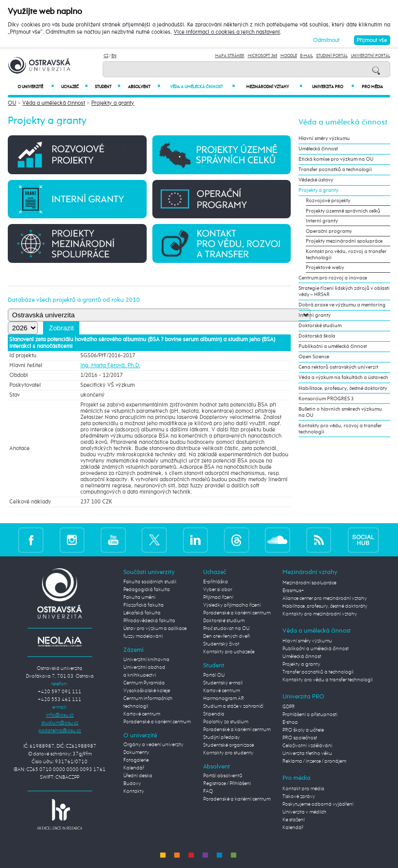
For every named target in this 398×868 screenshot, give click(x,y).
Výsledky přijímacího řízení (232, 605)
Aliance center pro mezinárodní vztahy (325, 598)
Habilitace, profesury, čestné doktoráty (343, 388)
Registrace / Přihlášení (227, 783)
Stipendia (214, 714)
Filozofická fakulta (144, 605)
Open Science (314, 357)
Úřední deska (138, 776)
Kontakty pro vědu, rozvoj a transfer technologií (340, 429)
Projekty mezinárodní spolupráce (344, 241)
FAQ (208, 791)
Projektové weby (325, 268)
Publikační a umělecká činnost (333, 346)
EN (114, 56)
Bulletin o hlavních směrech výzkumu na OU (340, 412)
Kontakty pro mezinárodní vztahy (320, 614)
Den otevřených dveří (226, 636)
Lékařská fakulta (142, 613)
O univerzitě (36, 87)
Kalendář (134, 768)
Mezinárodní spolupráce (309, 583)
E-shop (290, 722)
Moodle (289, 56)
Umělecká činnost (318, 149)
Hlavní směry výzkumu (324, 138)
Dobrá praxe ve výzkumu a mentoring (342, 305)
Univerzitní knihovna (146, 660)
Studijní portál (332, 56)
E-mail (307, 56)
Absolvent (144, 87)
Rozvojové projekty (328, 201)
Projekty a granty (113, 103)
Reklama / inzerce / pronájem (314, 761)
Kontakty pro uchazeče (229, 652)
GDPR (289, 707)
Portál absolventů (223, 776)
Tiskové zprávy (299, 796)
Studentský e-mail (223, 683)
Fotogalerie (136, 760)
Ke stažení (294, 820)
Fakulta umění (139, 597)
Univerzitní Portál (371, 56)
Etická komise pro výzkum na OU (336, 159)
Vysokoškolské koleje (147, 691)
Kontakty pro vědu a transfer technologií (328, 680)
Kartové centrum (142, 714)
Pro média (372, 87)
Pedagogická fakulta (147, 590)
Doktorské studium (320, 326)
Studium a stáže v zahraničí (233, 706)
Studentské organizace (229, 745)
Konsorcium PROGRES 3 (326, 399)
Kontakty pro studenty (228, 753)
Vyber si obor (218, 590)
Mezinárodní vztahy (274, 87)
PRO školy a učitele (303, 730)
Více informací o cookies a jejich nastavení (227, 32)
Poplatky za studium (226, 722)
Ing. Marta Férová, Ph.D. (110, 366)
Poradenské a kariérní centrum (157, 722)
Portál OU (214, 675)
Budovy (132, 783)
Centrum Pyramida (144, 683)
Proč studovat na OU (226, 628)
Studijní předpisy (222, 737)
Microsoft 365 (262, 56)
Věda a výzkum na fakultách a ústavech (343, 377)
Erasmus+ (293, 591)
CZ (106, 56)
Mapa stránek (230, 56)
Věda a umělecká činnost (202, 87)
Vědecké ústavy (316, 180)
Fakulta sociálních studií (150, 582)
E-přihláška (216, 582)
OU (12, 103)
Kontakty (134, 791)
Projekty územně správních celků (343, 211)
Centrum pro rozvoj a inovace (333, 278)
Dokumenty (136, 752)
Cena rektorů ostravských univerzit (338, 367)
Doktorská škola (317, 336)
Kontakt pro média (303, 789)
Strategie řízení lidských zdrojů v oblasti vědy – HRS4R (344, 291)
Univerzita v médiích (304, 812)
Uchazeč (74, 87)
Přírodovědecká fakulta (149, 621)
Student (108, 87)
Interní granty (322, 221)
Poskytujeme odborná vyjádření (318, 804)
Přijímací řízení (218, 597)
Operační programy (329, 231)
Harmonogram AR (224, 698)
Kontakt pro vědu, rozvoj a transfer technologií (346, 255)
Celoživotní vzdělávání (307, 746)
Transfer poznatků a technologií (335, 170)
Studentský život (221, 644)
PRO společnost (300, 738)
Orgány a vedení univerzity (153, 745)
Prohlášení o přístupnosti (310, 715)
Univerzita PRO (333, 87)
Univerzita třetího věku (307, 753)
